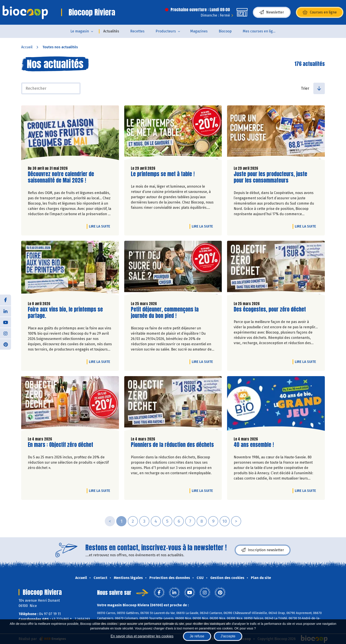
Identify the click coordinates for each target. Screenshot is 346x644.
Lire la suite (101, 226)
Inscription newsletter (263, 550)
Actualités (111, 31)
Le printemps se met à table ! (163, 174)
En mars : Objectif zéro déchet (60, 445)
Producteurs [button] (166, 31)
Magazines (199, 31)
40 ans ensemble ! (254, 445)
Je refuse (197, 636)
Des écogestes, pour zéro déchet (270, 309)
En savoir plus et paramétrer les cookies (142, 636)
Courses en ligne (320, 12)
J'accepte (228, 636)
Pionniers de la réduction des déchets (172, 445)
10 (225, 521)
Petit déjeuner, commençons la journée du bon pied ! (165, 313)
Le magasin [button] (80, 31)
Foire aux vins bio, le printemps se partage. (65, 313)
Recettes (137, 31)
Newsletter (272, 12)
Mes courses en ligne (260, 31)
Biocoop (225, 31)
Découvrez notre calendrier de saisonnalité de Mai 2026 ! (61, 177)
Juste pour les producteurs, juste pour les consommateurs (270, 177)
